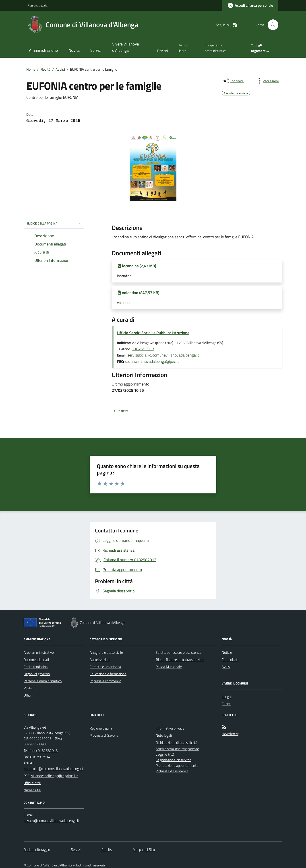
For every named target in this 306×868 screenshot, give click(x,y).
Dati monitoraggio (37, 849)
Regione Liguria (38, 5)
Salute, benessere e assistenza (178, 652)
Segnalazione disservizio (174, 760)
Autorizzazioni (100, 660)
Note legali (164, 735)
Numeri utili (32, 790)
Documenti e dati (36, 660)
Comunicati (230, 660)
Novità (74, 50)
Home (31, 69)
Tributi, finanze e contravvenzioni (180, 660)
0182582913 (143, 349)
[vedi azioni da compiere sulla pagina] (267, 81)
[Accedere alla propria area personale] (250, 5)
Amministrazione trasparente (177, 749)
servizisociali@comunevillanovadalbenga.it (163, 355)
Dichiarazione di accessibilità (176, 742)
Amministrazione (43, 50)
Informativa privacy (170, 728)
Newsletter (230, 734)
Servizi (96, 50)
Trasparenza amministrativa (216, 48)
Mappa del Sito (144, 849)
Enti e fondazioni (36, 667)
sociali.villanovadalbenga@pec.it (152, 361)
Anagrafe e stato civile (106, 652)
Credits (107, 849)
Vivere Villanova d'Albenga (126, 47)
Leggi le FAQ (165, 754)
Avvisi (60, 69)
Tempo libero (183, 48)
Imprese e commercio (105, 681)
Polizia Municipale (169, 667)
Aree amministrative (39, 652)
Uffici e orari (32, 783)
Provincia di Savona (104, 735)
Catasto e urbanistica (105, 667)
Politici (28, 688)
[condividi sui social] (233, 81)
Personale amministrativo (43, 681)
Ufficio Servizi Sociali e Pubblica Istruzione (153, 333)
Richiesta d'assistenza (172, 771)
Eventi (226, 704)
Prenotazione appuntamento (177, 765)
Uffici (27, 695)
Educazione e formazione (108, 674)
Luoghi (227, 697)
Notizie (227, 652)
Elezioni (162, 51)
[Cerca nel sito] (271, 25)
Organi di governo (37, 674)
